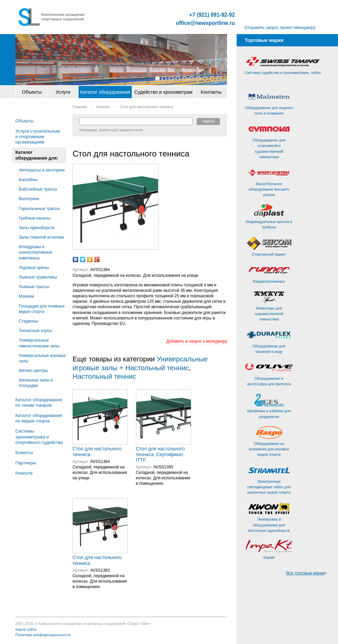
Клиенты (24, 453)
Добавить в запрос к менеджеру (197, 341)
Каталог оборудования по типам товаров (39, 402)
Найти (208, 121)
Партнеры (26, 463)
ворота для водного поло (121, 130)
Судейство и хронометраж (163, 92)
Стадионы (28, 321)
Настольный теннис (104, 376)
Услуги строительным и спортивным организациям (38, 137)
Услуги (63, 92)
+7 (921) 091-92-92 (212, 15)
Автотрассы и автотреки (42, 170)
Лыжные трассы (34, 287)
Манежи (26, 296)
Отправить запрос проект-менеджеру (280, 28)
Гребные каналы (34, 218)
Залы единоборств (37, 228)
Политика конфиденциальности (43, 635)
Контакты (211, 92)
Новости (24, 473)
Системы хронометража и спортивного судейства (39, 437)
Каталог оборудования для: (37, 155)
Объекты (32, 92)
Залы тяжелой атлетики (41, 237)
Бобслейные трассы (38, 189)
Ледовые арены (34, 268)
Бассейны (28, 180)
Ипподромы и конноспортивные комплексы (36, 252)
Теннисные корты (35, 331)
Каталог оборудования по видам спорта (39, 418)
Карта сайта (26, 629)
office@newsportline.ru (205, 23)
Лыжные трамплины (38, 277)
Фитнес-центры (33, 371)
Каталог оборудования (105, 92)
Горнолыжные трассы (39, 209)
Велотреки (29, 199)
